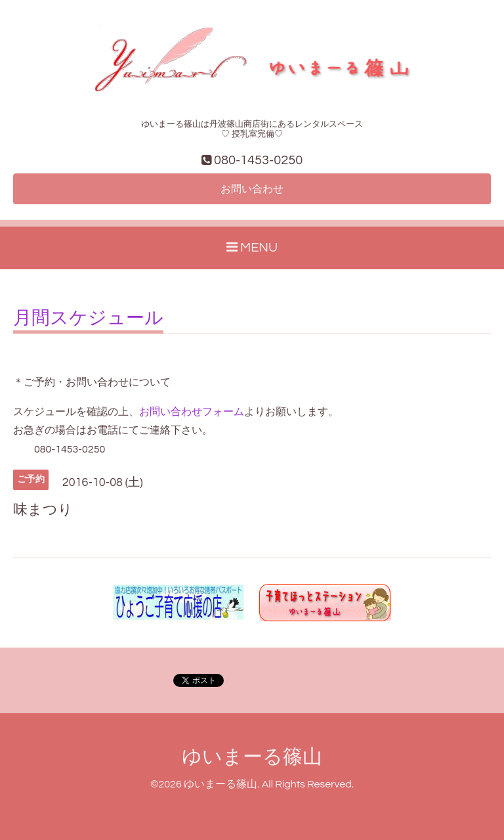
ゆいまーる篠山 (252, 757)
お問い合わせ (252, 189)
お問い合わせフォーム (192, 412)
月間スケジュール (88, 319)
